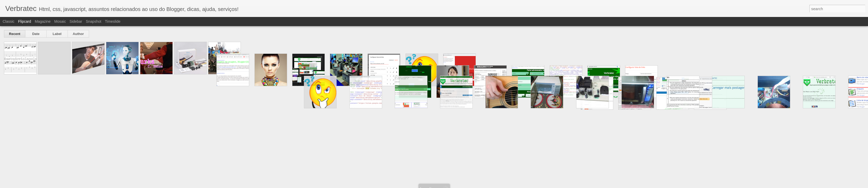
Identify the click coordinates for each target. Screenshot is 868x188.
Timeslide (113, 21)
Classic (9, 21)
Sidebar (76, 21)
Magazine (43, 21)
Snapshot (94, 21)
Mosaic (60, 21)
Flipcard (25, 21)
